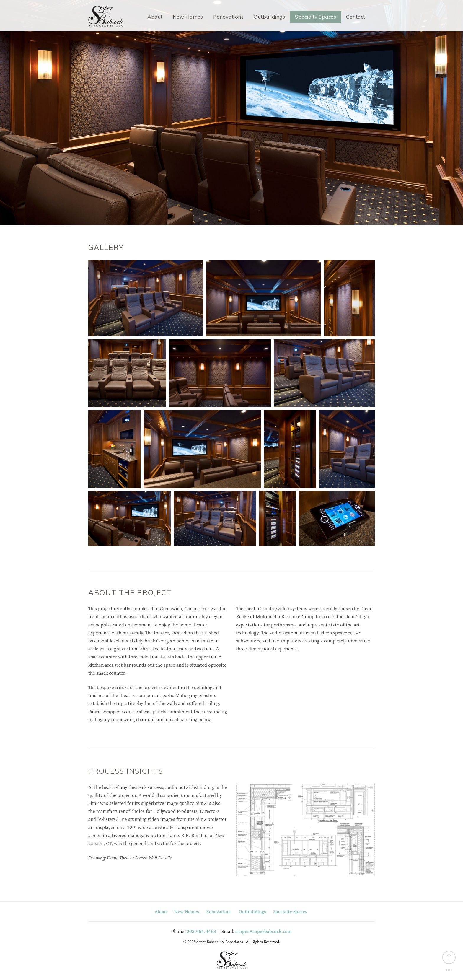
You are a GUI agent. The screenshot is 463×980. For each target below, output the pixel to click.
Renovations (229, 17)
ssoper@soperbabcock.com (264, 933)
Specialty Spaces (316, 17)
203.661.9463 (201, 933)
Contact (356, 17)
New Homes (188, 17)
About (155, 17)
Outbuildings (269, 17)
